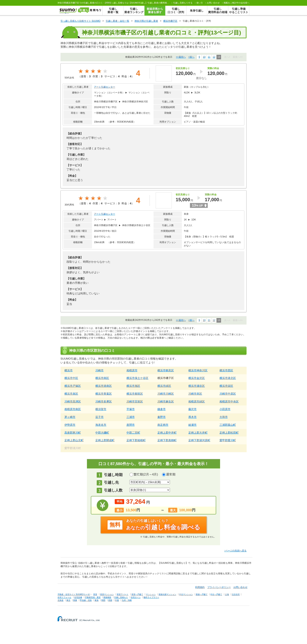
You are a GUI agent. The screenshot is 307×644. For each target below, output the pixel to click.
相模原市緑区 (197, 401)
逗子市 (99, 417)
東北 (68, 600)
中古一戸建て (216, 594)
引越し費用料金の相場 (218, 10)
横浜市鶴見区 (166, 370)
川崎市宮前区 (135, 401)
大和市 (224, 417)
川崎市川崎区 (166, 394)
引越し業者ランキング (134, 10)
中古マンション (186, 594)
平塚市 (131, 409)
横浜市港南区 (104, 386)
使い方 (200, 3)
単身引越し (197, 11)
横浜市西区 (226, 370)
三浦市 (131, 417)
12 (214, 57)
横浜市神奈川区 (198, 370)
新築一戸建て (202, 594)
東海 (97, 600)
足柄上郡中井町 (167, 433)
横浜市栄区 (226, 386)
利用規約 (200, 587)
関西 (103, 600)
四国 (110, 600)
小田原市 (225, 409)
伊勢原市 (70, 425)
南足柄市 (163, 425)
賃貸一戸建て (137, 594)
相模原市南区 (73, 409)
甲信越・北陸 (86, 600)
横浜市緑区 (164, 386)
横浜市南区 (102, 378)
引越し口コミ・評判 (176, 10)
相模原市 (132, 370)
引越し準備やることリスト (239, 10)
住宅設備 (78, 597)
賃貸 (95, 594)
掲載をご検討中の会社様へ (237, 3)
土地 (227, 594)
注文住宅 (236, 594)
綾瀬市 (192, 425)
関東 (75, 600)
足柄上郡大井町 (198, 433)
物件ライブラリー (151, 597)
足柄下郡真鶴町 (167, 440)
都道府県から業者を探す (155, 10)
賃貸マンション (107, 594)
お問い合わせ (213, 3)
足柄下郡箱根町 (136, 440)
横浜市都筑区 (135, 394)
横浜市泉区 (71, 394)
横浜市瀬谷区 (197, 386)
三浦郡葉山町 (228, 425)
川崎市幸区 (195, 394)
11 (209, 57)
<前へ (191, 57)
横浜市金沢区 (197, 378)
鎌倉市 (162, 409)
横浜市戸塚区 (73, 386)
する (183, 3)
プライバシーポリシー (219, 587)
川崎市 (99, 370)
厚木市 (192, 417)
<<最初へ (181, 57)
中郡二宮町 (133, 433)
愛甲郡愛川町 (228, 440)
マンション (151, 594)
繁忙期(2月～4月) (146, 474)
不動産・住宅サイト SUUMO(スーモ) (74, 594)
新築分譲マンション (167, 594)
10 (204, 57)
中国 (117, 600)
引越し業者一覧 (113, 10)
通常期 (171, 474)
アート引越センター (105, 87)
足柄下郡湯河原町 (199, 440)
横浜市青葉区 (104, 394)
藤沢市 (192, 409)
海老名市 (101, 425)
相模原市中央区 (229, 401)
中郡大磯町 (102, 433)
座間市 (131, 425)
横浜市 (69, 370)
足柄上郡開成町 (105, 440)
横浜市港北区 (228, 378)
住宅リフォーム (64, 597)
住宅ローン (136, 597)
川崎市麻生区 (166, 401)
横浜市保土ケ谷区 (137, 378)
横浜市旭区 (133, 386)
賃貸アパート (123, 594)
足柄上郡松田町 (229, 433)
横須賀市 (101, 409)
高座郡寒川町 (73, 433)
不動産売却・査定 (93, 597)
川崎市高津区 (73, 401)
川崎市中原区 (228, 394)
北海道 (60, 600)
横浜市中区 (71, 378)
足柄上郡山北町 (74, 440)
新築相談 (107, 597)
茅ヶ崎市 (70, 417)
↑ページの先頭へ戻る (235, 551)
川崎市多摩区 (104, 401)
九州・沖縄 (127, 600)
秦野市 (162, 417)
